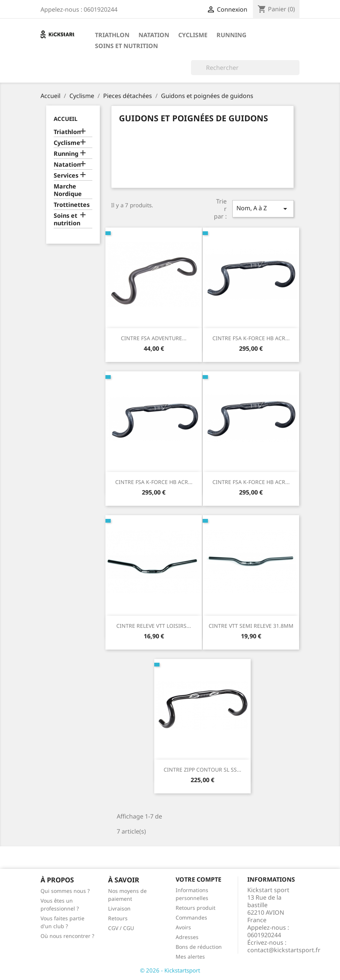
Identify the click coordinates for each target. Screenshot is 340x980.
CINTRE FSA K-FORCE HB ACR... (251, 338)
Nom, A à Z (263, 209)
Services (66, 176)
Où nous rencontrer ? (67, 936)
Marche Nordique (68, 190)
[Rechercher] (245, 68)
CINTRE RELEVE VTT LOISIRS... (154, 626)
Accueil (65, 119)
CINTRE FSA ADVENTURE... (154, 338)
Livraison (119, 908)
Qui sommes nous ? (65, 891)
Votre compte (199, 879)
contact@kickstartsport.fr (284, 950)
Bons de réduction (199, 947)
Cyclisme (193, 35)
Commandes (191, 917)
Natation (154, 35)
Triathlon (112, 35)
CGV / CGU (121, 928)
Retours (118, 918)
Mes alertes (190, 957)
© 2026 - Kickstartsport (170, 970)
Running (232, 35)
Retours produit (196, 908)
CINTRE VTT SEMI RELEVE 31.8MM (251, 626)
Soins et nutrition (126, 46)
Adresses (187, 937)
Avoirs (183, 927)
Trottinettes (72, 205)
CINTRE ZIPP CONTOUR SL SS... (202, 770)
